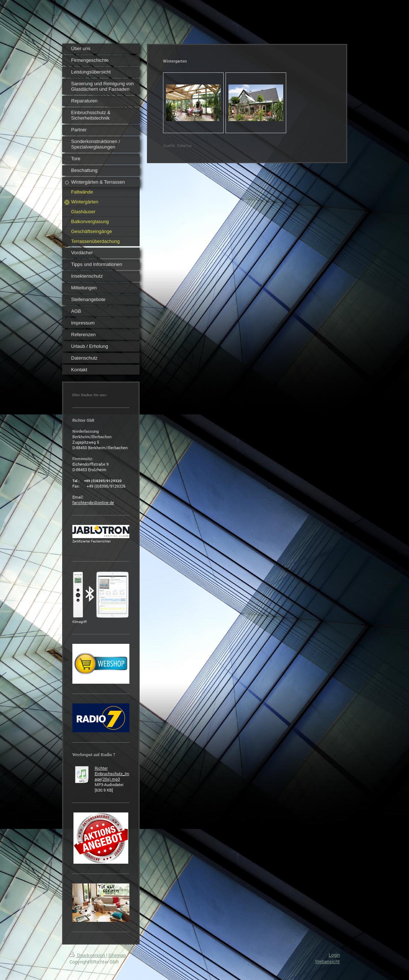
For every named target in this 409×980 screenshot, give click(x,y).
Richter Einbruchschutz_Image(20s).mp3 (112, 774)
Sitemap (117, 955)
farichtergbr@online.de (93, 502)
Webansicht (327, 961)
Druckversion (88, 955)
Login (334, 955)
